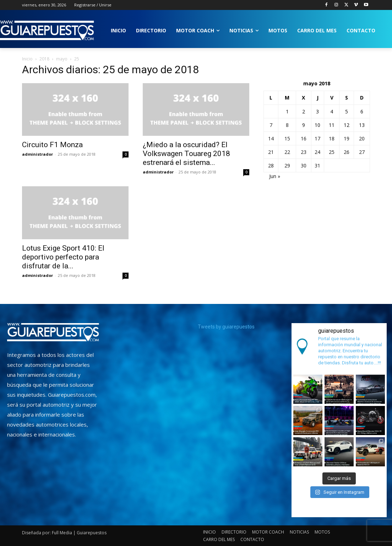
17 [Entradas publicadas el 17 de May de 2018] (317, 138)
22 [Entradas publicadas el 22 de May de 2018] (287, 152)
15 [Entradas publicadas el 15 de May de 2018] (287, 138)
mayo (62, 59)
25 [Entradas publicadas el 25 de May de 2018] (332, 152)
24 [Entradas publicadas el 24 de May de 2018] (317, 152)
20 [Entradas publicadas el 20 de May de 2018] (362, 138)
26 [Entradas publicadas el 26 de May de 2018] (347, 152)
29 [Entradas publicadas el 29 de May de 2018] (287, 165)
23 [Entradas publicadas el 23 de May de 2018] (304, 152)
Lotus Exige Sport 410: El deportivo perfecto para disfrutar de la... (63, 257)
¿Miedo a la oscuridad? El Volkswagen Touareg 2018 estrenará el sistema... (186, 154)
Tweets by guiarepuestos (226, 327)
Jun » (275, 176)
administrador (37, 154)
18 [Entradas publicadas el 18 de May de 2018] (332, 138)
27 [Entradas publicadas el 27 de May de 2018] (362, 152)
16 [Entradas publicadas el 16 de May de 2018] (304, 138)
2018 (44, 59)
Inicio (27, 59)
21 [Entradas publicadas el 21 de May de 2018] (271, 152)
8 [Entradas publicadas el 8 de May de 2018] (287, 125)
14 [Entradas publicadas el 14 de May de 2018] (271, 138)
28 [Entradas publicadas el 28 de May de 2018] (271, 165)
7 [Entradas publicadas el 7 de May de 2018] (271, 125)
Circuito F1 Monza (52, 145)
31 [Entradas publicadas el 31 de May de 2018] (317, 165)
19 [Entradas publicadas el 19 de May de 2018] (347, 138)
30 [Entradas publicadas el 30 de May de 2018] (304, 165)
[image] (53, 332)
